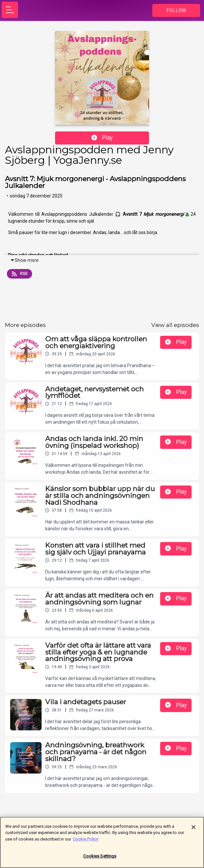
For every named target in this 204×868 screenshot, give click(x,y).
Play (102, 138)
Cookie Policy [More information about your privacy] (85, 842)
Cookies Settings (100, 859)
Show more (24, 260)
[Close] (194, 830)
